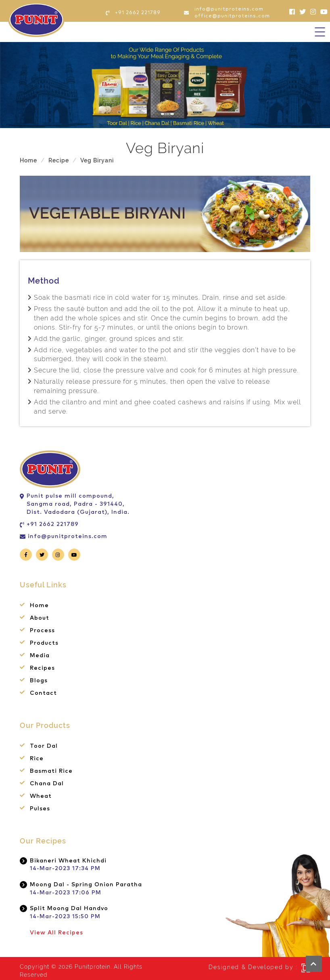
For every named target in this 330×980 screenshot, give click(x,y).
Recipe (59, 160)
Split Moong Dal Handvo (69, 908)
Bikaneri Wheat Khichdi (68, 861)
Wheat (41, 796)
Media (40, 656)
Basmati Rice (51, 771)
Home (28, 160)
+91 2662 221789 (53, 524)
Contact (43, 693)
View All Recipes (56, 933)
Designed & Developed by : (253, 967)
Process (42, 631)
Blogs (39, 681)
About (40, 618)
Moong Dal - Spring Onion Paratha (86, 885)
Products (44, 643)
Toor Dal (44, 746)
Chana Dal (47, 784)
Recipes (42, 668)
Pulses (40, 809)
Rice (37, 759)
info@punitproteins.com (68, 536)
